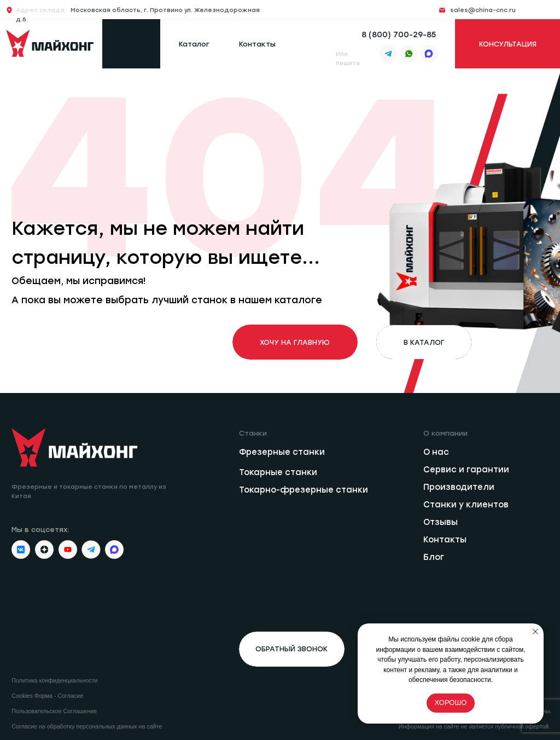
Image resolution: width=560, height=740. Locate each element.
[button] (291, 649)
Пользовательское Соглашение (54, 711)
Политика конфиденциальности (54, 680)
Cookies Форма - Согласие (47, 696)
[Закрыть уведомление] (535, 632)
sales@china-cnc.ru (483, 10)
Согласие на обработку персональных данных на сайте (87, 726)
